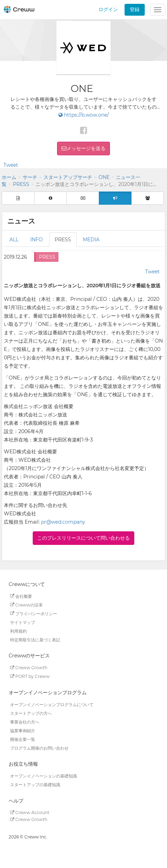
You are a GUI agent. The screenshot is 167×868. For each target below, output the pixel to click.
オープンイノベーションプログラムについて (52, 704)
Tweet (11, 165)
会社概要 (21, 596)
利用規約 (18, 631)
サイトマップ (23, 622)
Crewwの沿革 (26, 605)
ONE (104, 177)
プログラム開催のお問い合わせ (39, 748)
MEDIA (91, 240)
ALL (14, 240)
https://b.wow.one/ (84, 115)
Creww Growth (29, 668)
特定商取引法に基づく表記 (35, 639)
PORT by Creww (30, 676)
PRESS (21, 184)
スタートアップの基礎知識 (35, 785)
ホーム (9, 177)
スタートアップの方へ (31, 713)
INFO (37, 240)
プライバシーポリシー (34, 613)
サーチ (30, 177)
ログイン (108, 9)
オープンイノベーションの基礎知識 (43, 776)
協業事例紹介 (23, 730)
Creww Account (30, 812)
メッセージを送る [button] (86, 148)
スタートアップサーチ (68, 177)
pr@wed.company (63, 522)
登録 (135, 9)
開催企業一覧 (23, 739)
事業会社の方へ (25, 722)
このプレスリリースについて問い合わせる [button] (83, 538)
